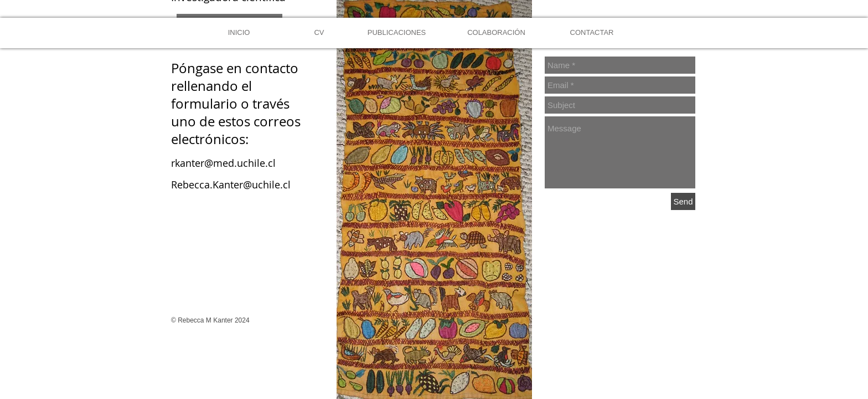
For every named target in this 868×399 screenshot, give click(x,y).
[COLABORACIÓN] (496, 33)
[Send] (683, 201)
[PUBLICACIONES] (397, 33)
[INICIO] (239, 33)
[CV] (319, 33)
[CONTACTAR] (592, 33)
